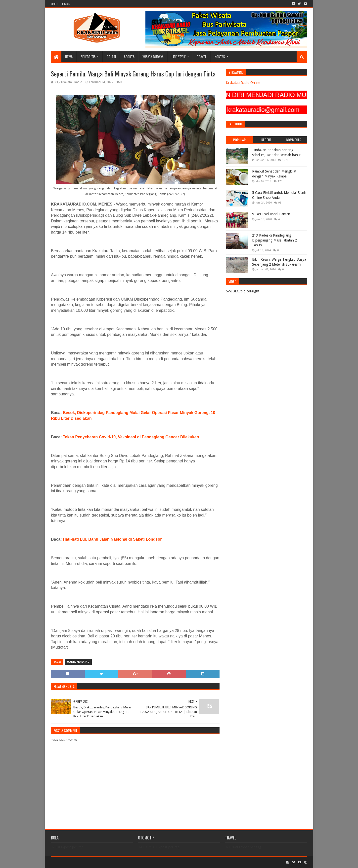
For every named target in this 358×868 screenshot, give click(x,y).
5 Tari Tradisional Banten (271, 214)
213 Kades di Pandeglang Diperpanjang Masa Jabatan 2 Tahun (274, 240)
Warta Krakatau (78, 662)
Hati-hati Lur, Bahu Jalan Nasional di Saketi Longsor (112, 539)
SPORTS (129, 56)
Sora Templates (79, 862)
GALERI (111, 56)
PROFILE (55, 4)
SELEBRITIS (88, 56)
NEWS (69, 56)
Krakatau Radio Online (243, 83)
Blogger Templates (107, 862)
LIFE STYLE (179, 56)
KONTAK (66, 4)
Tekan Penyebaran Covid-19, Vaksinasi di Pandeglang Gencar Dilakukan (131, 437)
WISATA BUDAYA (153, 56)
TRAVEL (202, 56)
